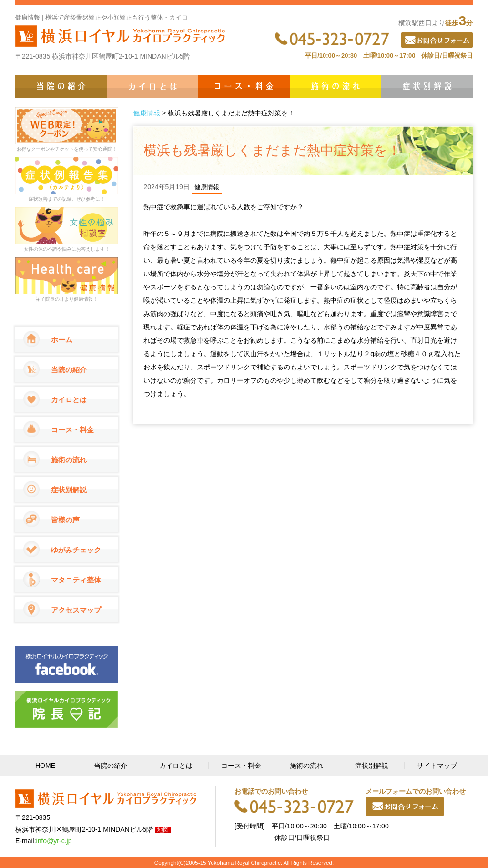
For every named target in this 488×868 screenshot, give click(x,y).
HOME (45, 766)
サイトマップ (437, 766)
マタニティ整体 (76, 580)
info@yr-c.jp (54, 841)
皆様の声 (65, 520)
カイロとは (152, 86)
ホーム (62, 340)
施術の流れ (335, 86)
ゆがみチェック (76, 550)
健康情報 (147, 113)
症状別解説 (427, 86)
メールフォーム (405, 807)
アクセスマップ (76, 610)
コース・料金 (244, 86)
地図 (163, 830)
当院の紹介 (61, 86)
